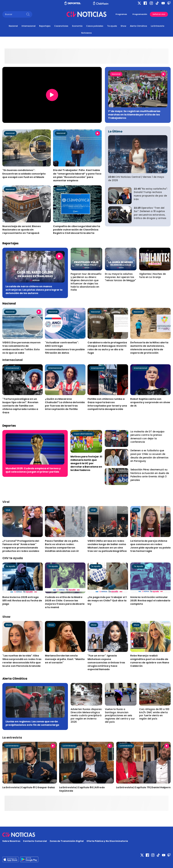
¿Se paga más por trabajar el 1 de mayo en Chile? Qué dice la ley (107, 601)
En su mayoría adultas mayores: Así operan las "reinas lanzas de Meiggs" (120, 277)
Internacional (29, 26)
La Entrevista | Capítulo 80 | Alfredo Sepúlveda (82, 789)
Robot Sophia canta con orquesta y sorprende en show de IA (150, 402)
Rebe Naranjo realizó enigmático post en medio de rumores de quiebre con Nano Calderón (150, 661)
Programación (140, 14)
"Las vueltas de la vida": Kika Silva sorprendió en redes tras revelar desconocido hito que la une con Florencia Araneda (22, 661)
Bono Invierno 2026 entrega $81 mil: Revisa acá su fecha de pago (22, 601)
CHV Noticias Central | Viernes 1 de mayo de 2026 (136, 179)
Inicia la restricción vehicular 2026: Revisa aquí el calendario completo (150, 601)
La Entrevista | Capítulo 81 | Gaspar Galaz (29, 787)
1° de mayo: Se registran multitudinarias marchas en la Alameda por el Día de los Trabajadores (134, 115)
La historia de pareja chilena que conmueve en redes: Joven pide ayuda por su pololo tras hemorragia (150, 546)
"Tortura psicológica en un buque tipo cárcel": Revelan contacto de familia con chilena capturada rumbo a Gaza (20, 406)
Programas (121, 14)
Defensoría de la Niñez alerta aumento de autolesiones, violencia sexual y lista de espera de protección (149, 348)
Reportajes (45, 26)
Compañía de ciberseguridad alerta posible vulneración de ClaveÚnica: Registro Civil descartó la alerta (77, 230)
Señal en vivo (159, 14)
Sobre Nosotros (11, 841)
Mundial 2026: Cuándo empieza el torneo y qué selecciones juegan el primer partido (33, 470)
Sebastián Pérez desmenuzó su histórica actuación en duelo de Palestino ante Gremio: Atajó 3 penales (150, 475)
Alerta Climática (138, 26)
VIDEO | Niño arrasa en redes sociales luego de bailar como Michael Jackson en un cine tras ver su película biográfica (107, 546)
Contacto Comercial (35, 841)
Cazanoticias (61, 26)
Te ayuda (112, 26)
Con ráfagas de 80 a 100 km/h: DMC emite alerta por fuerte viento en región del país (154, 714)
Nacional (13, 26)
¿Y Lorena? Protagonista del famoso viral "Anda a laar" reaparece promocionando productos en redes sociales (21, 546)
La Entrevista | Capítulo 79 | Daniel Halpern (143, 787)
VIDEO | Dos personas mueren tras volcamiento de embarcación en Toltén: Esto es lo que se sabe (21, 348)
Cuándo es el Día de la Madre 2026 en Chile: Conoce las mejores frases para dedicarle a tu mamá (65, 602)
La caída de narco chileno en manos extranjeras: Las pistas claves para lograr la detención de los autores (34, 290)
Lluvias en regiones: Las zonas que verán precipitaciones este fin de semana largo (32, 723)
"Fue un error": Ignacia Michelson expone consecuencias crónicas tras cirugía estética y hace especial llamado (106, 662)
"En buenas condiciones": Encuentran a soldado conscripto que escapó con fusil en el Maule (24, 174)
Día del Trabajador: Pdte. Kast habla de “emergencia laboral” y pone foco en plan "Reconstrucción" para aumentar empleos (77, 175)
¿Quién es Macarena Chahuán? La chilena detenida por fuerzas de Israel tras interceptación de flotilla (65, 404)
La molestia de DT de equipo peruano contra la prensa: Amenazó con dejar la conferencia (147, 437)
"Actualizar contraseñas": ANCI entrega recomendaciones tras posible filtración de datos (65, 348)
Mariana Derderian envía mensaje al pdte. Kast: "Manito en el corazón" (65, 659)
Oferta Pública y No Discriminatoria (107, 841)
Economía (77, 26)
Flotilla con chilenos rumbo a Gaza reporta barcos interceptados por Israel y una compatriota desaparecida (107, 404)
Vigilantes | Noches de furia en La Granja (152, 276)
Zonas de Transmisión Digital (67, 841)
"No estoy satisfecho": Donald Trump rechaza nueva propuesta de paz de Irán (151, 194)
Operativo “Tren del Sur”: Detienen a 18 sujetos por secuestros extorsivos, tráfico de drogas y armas (150, 213)
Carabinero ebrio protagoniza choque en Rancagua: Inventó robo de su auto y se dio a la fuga (107, 348)
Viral (8, 510)
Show (123, 26)
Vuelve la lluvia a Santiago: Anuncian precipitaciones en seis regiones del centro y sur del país (120, 716)
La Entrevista (158, 26)
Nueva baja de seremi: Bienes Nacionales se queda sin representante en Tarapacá (22, 230)
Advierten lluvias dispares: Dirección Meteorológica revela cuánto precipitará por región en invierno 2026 (86, 716)
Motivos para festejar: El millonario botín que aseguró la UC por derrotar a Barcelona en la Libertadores (86, 463)
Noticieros (86, 33)
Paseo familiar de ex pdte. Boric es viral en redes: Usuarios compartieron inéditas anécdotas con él (62, 546)
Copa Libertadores (83, 434)
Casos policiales (95, 26)
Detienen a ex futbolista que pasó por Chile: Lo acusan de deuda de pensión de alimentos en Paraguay (149, 456)
